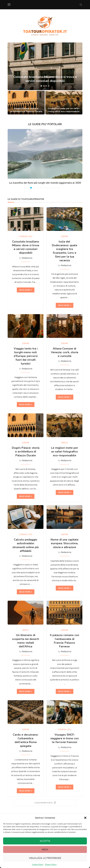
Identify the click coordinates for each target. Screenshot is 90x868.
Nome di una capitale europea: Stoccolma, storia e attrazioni (65, 543)
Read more (26, 290)
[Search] (81, 5)
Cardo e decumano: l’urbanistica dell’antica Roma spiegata (26, 740)
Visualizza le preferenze (45, 858)
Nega (45, 850)
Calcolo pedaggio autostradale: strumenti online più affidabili (26, 545)
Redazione (27, 258)
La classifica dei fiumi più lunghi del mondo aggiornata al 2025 (45, 183)
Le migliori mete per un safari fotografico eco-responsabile (64, 110)
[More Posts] (45, 803)
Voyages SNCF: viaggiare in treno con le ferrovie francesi (64, 738)
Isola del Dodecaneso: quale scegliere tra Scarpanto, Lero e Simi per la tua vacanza (65, 251)
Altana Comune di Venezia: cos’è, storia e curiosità (65, 352)
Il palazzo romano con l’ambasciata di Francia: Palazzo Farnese (65, 641)
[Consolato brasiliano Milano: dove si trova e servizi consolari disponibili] (45, 66)
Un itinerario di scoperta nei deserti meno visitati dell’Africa (26, 641)
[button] (85, 818)
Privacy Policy (51, 864)
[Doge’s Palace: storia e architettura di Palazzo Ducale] (26, 102)
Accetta (45, 841)
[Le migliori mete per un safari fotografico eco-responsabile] (64, 102)
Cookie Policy (38, 864)
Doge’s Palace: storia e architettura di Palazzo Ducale (26, 110)
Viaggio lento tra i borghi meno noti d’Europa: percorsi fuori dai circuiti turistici (26, 356)
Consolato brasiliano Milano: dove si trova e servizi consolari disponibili (26, 247)
